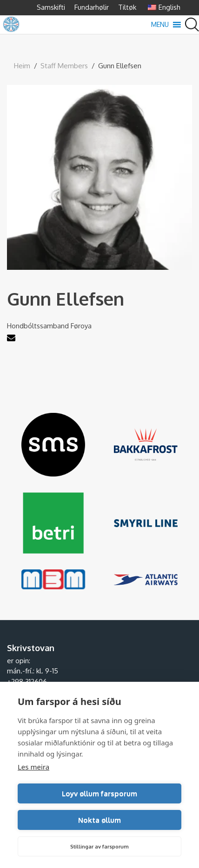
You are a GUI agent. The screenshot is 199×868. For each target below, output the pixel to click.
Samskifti (51, 7)
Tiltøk (127, 7)
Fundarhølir (92, 7)
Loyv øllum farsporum (99, 793)
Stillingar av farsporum (99, 847)
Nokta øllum (99, 820)
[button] (160, 25)
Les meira (33, 767)
